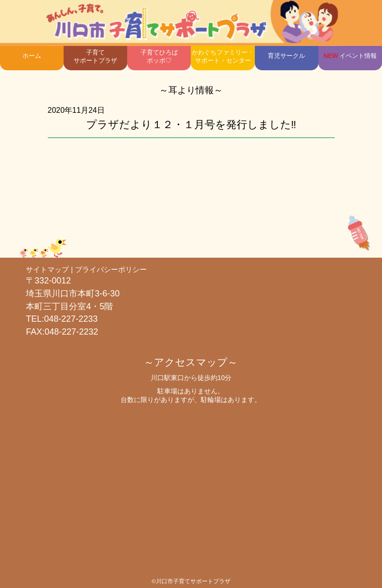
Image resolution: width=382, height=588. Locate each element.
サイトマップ (47, 269)
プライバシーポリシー (111, 269)
